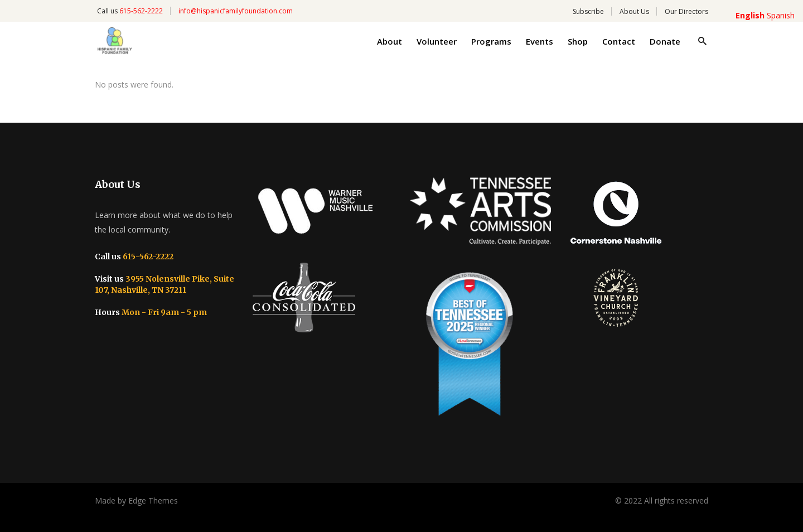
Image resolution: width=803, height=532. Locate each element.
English (750, 15)
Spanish (781, 15)
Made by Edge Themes (136, 500)
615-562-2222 (141, 11)
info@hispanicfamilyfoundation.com (236, 11)
